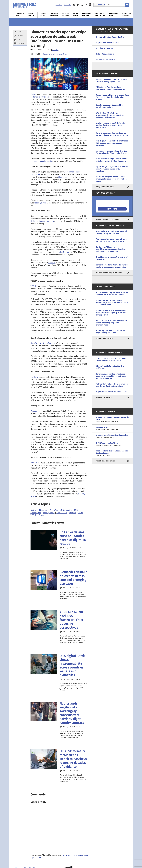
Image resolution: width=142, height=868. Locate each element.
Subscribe (68, 5)
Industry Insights (66, 15)
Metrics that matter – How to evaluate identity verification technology (112, 385)
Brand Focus (76, 15)
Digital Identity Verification (107, 43)
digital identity (66, 510)
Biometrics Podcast (126, 15)
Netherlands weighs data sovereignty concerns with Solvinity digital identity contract (72, 713)
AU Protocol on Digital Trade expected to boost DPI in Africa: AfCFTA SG (112, 294)
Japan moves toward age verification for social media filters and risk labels (112, 152)
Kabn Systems (49, 513)
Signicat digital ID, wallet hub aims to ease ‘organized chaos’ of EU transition (112, 169)
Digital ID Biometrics (104, 338)
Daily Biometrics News (105, 187)
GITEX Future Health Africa (112, 444)
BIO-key (34, 463)
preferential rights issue (40, 97)
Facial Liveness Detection (106, 60)
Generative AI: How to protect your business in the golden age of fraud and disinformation (111, 376)
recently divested (62, 252)
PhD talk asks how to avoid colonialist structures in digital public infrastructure (112, 323)
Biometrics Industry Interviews (109, 273)
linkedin (78, 5)
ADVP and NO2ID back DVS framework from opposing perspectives (71, 620)
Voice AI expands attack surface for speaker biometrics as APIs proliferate (112, 134)
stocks (80, 513)
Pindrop (34, 411)
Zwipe (33, 94)
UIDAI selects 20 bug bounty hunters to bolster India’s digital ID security (111, 160)
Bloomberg (63, 177)
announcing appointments (41, 161)
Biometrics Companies (87, 15)
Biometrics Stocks (62, 54)
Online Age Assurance (105, 54)
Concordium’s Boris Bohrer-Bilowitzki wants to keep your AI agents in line (112, 266)
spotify (90, 5)
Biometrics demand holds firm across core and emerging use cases (74, 578)
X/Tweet (20, 36)
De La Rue (35, 221)
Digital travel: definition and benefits (112, 392)
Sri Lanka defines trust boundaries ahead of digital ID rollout (73, 538)
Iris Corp (34, 377)
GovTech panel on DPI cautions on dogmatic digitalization (110, 332)
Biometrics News (20, 15)
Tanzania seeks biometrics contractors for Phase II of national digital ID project (112, 97)
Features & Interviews (54, 15)
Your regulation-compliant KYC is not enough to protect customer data (112, 240)
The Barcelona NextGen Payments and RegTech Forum (112, 453)
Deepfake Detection (104, 48)
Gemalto (52, 263)
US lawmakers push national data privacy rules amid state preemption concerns (111, 179)
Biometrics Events (114, 15)
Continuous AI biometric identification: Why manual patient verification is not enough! (111, 249)
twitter (82, 5)
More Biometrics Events (106, 461)
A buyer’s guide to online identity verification (110, 367)
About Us (59, 5)
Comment (21, 43)
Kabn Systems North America (43, 343)
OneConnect (62, 513)
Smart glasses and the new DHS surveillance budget (109, 106)
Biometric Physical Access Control (110, 37)
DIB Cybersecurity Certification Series (112, 436)
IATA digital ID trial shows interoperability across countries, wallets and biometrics (73, 666)
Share (20, 32)
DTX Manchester (112, 428)
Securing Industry (47, 221)
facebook (86, 5)
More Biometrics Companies (107, 219)
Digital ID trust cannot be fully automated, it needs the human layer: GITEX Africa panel (112, 303)
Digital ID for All (32, 15)
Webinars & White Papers (100, 15)
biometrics (44, 510)
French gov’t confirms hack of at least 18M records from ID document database (112, 143)
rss (74, 5)
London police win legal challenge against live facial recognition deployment (110, 125)
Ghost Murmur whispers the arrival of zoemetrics (112, 258)
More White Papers (104, 397)
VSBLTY (34, 286)
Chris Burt (55, 50)
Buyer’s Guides (43, 15)
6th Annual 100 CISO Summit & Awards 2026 (112, 420)
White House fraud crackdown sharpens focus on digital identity (110, 88)
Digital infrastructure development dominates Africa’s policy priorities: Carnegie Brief (111, 313)
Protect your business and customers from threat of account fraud (112, 359)
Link (19, 40)
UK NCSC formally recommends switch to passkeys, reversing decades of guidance (74, 759)
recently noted (40, 203)
